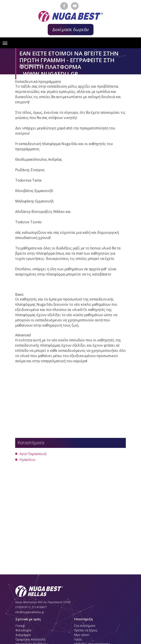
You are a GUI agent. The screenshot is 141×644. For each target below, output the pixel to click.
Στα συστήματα (85, 626)
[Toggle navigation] (5, 43)
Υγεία (78, 639)
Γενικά (20, 626)
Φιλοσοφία (23, 630)
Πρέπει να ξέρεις (86, 630)
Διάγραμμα (23, 635)
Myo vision (82, 635)
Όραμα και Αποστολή (30, 639)
